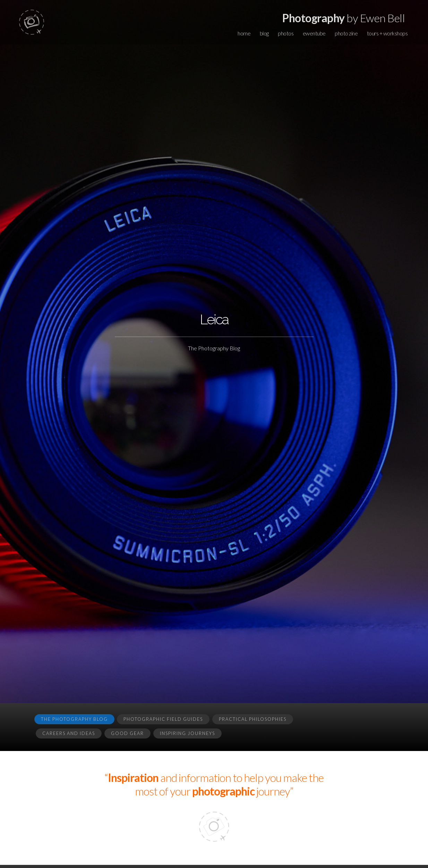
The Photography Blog (74, 719)
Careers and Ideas (69, 733)
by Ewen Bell (344, 18)
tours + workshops (387, 33)
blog (264, 33)
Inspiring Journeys (187, 733)
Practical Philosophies (253, 719)
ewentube (314, 33)
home (244, 33)
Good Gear (127, 733)
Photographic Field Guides (163, 719)
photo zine (346, 33)
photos (286, 33)
